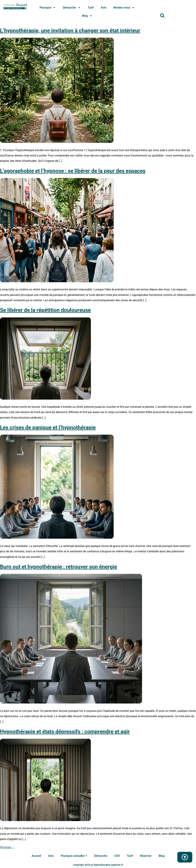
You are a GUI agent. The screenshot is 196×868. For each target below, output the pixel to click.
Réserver (146, 856)
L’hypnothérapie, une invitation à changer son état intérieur (70, 30)
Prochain (7, 847)
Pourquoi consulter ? (74, 856)
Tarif (91, 8)
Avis (104, 8)
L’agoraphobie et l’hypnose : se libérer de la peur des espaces (73, 171)
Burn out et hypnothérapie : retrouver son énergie (58, 567)
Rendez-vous (124, 8)
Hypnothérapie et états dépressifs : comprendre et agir (65, 732)
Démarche (72, 8)
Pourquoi (48, 8)
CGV (117, 856)
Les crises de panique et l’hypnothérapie (48, 427)
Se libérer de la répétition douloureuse (45, 310)
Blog (87, 16)
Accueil (36, 856)
